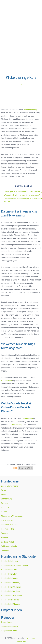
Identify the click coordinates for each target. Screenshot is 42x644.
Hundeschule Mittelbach (11, 587)
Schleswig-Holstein (9, 546)
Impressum (31, 638)
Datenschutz (21, 641)
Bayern (4, 490)
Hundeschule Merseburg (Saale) (14, 565)
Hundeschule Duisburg (10, 591)
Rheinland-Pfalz (8, 529)
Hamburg (5, 507)
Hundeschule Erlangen (10, 604)
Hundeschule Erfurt (9, 574)
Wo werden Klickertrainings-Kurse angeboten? (22, 195)
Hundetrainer (6, 381)
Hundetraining (17, 425)
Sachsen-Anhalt (8, 542)
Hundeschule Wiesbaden (11, 595)
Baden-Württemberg (9, 486)
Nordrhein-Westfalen (10, 525)
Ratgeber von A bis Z (10, 631)
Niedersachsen (7, 520)
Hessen (4, 512)
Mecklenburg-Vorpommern (12, 516)
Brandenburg (6, 499)
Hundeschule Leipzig (10, 561)
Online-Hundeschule (10, 626)
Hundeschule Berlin (9, 570)
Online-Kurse (27, 418)
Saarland (5, 533)
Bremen (4, 503)
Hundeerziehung (31, 110)
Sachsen (5, 538)
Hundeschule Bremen (10, 578)
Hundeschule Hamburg (11, 582)
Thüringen (5, 550)
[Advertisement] (21, 52)
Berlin (3, 494)
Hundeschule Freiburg (10, 600)
